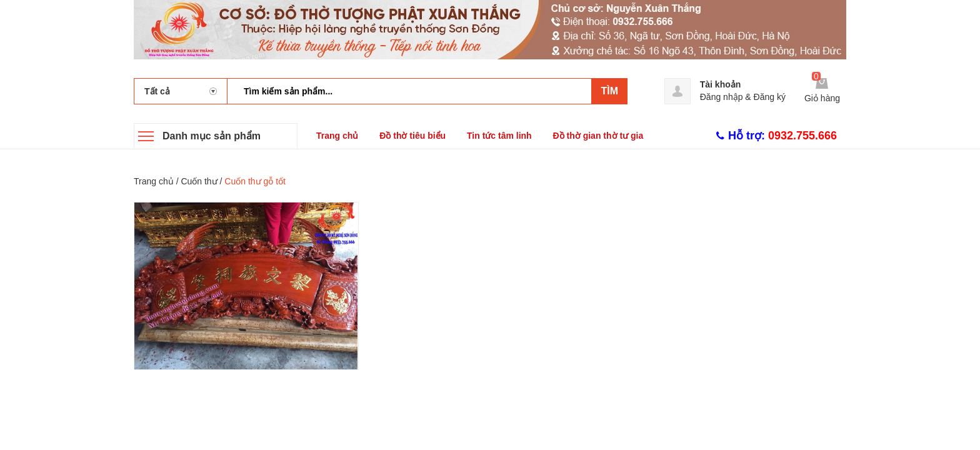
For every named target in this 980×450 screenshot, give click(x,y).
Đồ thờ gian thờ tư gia (598, 136)
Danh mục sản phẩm (212, 136)
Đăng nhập (722, 97)
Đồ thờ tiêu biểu (412, 136)
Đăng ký (770, 97)
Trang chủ (337, 136)
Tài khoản (721, 84)
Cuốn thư (199, 181)
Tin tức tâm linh (499, 136)
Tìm (609, 91)
